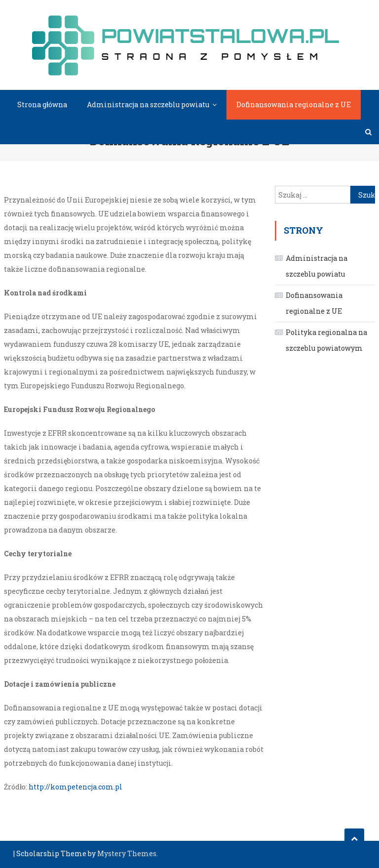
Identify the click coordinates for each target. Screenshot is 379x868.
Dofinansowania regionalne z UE (294, 104)
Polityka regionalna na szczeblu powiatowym (326, 340)
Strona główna (42, 104)
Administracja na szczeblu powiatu (148, 104)
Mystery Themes (127, 853)
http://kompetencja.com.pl (76, 787)
